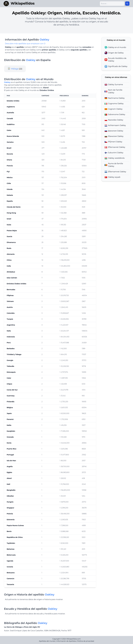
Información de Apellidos (66, 641)
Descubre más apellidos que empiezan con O (25, 44)
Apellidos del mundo (47, 641)
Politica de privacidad (86, 641)
